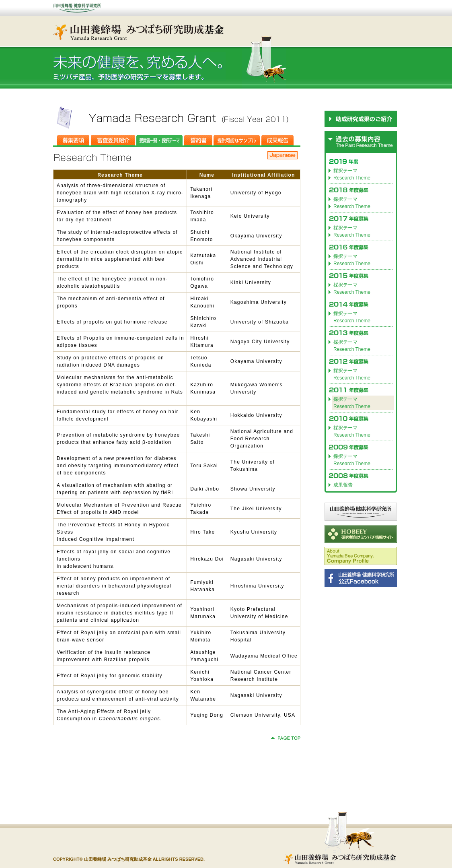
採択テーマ (345, 171)
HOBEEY (361, 534)
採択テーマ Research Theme (352, 317)
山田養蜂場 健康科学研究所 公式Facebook (361, 578)
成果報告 (343, 485)
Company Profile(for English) (361, 556)
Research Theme (352, 178)
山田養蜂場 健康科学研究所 (361, 512)
